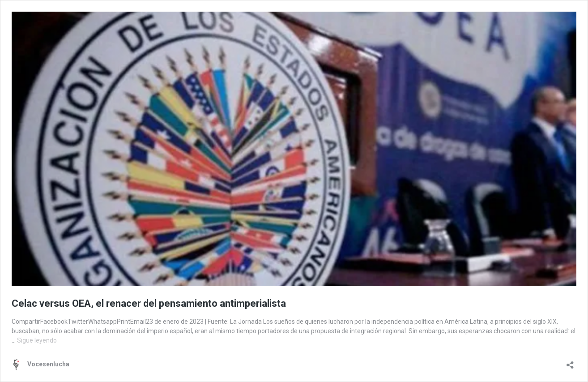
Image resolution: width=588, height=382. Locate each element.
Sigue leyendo (37, 340)
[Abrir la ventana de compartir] (570, 362)
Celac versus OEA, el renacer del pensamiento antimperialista (149, 303)
